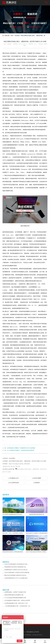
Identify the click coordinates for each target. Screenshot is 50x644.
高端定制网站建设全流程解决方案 (14, 595)
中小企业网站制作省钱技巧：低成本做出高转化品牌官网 (20, 450)
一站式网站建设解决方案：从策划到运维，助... (18, 606)
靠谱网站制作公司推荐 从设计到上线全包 (16, 570)
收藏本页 (6, 466)
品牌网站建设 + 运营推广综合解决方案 (15, 592)
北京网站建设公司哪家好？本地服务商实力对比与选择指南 (21, 448)
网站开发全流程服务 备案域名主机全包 (15, 575)
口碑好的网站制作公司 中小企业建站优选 (16, 578)
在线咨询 (36, 483)
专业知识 (17, 36)
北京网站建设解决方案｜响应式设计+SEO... (17, 603)
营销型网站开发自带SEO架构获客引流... (16, 567)
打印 (13, 466)
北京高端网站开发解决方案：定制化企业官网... (18, 600)
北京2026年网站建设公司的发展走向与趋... (16, 564)
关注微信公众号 (14, 479)
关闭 (18, 466)
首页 (12, 36)
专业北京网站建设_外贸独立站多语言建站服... (17, 573)
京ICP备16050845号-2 (37, 635)
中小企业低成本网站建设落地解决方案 (15, 598)
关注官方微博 (36, 478)
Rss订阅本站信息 (14, 483)
